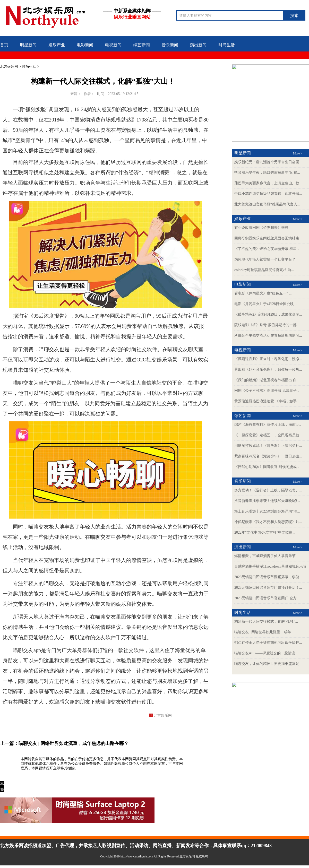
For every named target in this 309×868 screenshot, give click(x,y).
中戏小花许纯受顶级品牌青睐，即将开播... (268, 194)
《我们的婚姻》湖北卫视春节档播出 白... (267, 380)
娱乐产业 (57, 45)
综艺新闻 (142, 45)
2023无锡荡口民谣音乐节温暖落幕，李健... (268, 577)
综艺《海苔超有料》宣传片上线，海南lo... (268, 425)
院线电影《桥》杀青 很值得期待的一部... (267, 325)
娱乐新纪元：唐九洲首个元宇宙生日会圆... (268, 162)
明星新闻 (28, 45)
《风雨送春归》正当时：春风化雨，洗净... (268, 359)
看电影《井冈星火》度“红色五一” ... (263, 293)
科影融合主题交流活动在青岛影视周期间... (268, 336)
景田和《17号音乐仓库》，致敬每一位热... (268, 370)
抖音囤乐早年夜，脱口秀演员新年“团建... (267, 173)
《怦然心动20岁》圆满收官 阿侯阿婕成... (267, 467)
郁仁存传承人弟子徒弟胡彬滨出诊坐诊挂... (268, 643)
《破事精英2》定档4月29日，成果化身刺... (268, 314)
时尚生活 (227, 45)
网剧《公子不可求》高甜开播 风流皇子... (267, 391)
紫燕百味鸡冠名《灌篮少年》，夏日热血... (268, 456)
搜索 (294, 16)
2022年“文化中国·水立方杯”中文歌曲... (265, 532)
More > (298, 153)
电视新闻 (113, 45)
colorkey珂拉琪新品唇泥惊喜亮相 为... (264, 270)
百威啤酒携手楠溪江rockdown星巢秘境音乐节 (270, 566)
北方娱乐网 (9, 67)
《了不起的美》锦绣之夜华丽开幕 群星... (267, 249)
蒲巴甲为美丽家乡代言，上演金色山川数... (268, 183)
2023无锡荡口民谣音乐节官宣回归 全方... (267, 598)
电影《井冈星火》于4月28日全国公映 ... (266, 304)
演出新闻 (198, 45)
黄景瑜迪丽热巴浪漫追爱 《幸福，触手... (267, 401)
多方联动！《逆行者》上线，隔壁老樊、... (268, 490)
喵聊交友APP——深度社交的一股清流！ (267, 653)
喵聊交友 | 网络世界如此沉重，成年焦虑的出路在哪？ (74, 743)
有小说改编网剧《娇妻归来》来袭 (261, 228)
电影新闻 (85, 45)
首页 (4, 45)
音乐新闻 (170, 45)
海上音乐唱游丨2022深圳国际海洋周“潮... (267, 511)
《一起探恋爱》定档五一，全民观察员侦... (268, 435)
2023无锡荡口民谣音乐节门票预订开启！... (268, 588)
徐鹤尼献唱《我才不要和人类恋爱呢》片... (268, 522)
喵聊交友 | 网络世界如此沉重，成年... (264, 632)
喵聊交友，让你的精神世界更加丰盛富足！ (269, 664)
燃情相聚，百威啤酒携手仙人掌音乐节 (265, 556)
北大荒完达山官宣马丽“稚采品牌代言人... (267, 204)
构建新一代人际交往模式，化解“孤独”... (266, 622)
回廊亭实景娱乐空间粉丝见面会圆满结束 (267, 238)
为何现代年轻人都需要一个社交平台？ (265, 259)
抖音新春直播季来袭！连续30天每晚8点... (267, 501)
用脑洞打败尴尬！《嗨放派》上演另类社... (268, 446)
